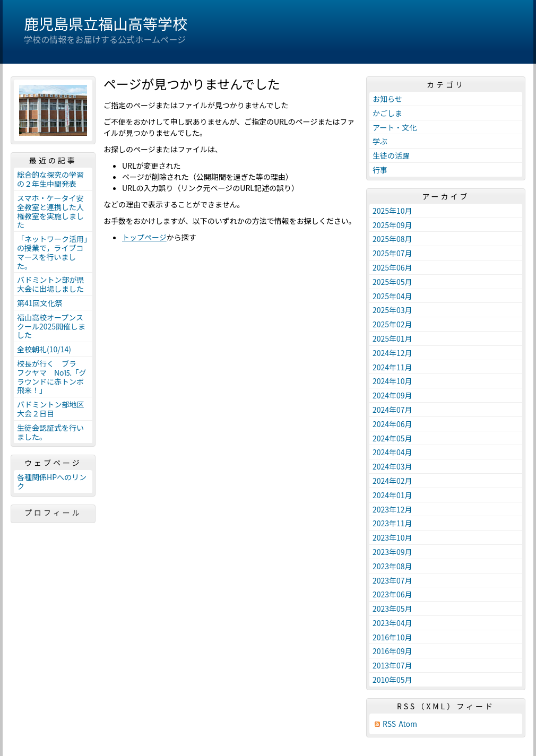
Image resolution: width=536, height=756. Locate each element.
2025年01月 (392, 338)
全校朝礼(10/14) (44, 349)
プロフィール (53, 512)
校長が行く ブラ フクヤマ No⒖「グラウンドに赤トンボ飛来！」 (52, 377)
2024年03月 (392, 466)
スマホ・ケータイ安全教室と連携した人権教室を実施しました (50, 211)
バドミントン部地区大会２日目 (50, 409)
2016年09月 (392, 651)
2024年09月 (392, 395)
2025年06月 (392, 267)
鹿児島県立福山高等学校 (106, 23)
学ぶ (380, 141)
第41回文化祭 (40, 303)
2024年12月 (392, 353)
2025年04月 (392, 296)
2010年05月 (392, 680)
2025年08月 (392, 239)
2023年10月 (392, 537)
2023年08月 (392, 566)
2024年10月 (392, 381)
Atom (408, 724)
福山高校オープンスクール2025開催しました (51, 326)
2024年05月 (392, 438)
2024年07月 (392, 410)
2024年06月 (392, 424)
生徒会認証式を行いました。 (50, 432)
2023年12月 (392, 509)
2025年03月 (392, 310)
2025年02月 (392, 324)
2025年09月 (392, 225)
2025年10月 (392, 211)
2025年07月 (392, 253)
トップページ (144, 237)
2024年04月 (392, 452)
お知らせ (387, 99)
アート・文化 (395, 127)
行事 (380, 170)
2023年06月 (392, 594)
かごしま (387, 113)
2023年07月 (392, 580)
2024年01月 (392, 495)
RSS (389, 724)
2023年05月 (392, 609)
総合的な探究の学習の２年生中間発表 (50, 179)
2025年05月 (392, 282)
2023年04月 (392, 623)
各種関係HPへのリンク (52, 481)
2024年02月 (392, 481)
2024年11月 (392, 367)
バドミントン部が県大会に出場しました (50, 284)
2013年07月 (392, 665)
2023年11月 (392, 523)
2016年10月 (392, 637)
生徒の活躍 (391, 155)
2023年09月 (392, 552)
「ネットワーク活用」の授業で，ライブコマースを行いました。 (52, 252)
